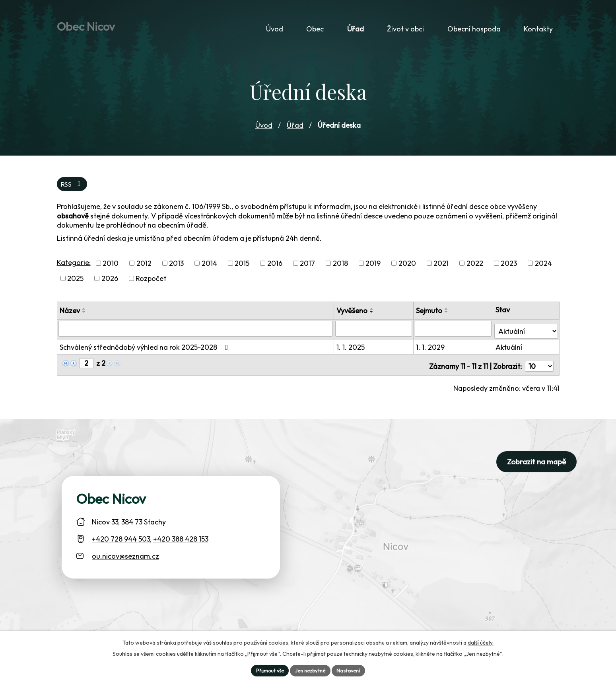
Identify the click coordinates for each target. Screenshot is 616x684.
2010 (111, 268)
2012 (144, 268)
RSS (73, 188)
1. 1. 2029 (431, 349)
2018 (340, 268)
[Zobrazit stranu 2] (86, 365)
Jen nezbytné (311, 670)
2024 (543, 268)
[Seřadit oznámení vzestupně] (84, 314)
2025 (75, 283)
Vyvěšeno (354, 315)
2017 (307, 268)
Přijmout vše (266, 670)
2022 (475, 268)
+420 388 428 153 (181, 538)
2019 (373, 268)
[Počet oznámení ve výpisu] (539, 365)
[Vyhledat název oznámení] (196, 333)
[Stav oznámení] (526, 333)
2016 (275, 268)
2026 (110, 283)
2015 (242, 268)
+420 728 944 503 (121, 538)
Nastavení (353, 670)
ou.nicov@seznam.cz (125, 555)
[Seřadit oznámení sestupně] (84, 317)
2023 (509, 268)
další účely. (481, 641)
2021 (441, 268)
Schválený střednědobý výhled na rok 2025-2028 (146, 349)
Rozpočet (151, 283)
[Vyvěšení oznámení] (375, 333)
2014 (209, 268)
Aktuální (509, 349)
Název (70, 315)
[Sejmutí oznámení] (454, 333)
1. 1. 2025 (352, 349)
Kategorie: (74, 267)
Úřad (295, 129)
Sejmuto (430, 315)
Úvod (264, 129)
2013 (176, 268)
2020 (407, 268)
